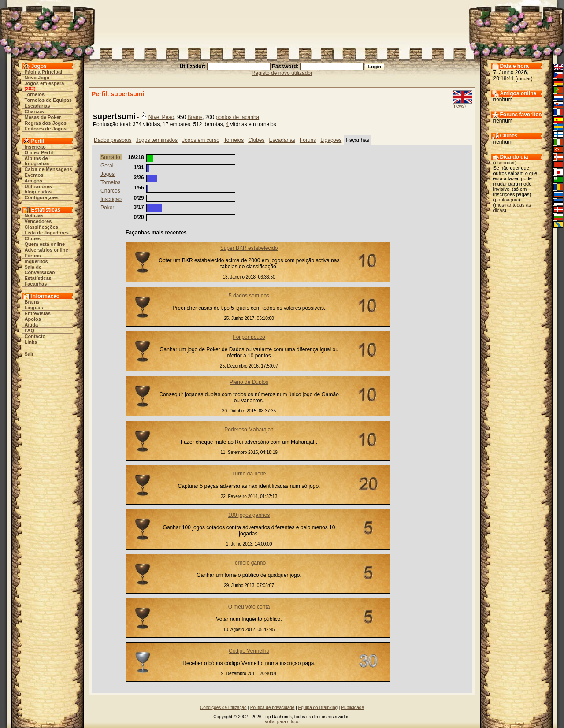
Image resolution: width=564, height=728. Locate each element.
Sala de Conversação (40, 270)
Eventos (34, 175)
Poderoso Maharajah (249, 430)
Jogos (108, 174)
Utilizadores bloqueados (38, 189)
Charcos (34, 111)
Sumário (110, 157)
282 (30, 89)
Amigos (33, 181)
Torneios (35, 94)
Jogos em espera (45, 83)
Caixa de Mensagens (48, 169)
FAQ (30, 331)
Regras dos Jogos (46, 123)
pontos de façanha (237, 117)
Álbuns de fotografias (37, 161)
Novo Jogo (37, 78)
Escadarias (37, 106)
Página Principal (44, 72)
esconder (505, 163)
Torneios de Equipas (48, 100)
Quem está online (45, 244)
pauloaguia (507, 200)
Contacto (35, 336)
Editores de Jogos (46, 129)
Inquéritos (36, 261)
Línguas (34, 308)
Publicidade (352, 708)
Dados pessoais (113, 140)
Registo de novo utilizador (282, 73)
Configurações (42, 197)
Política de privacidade (273, 708)
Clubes (33, 238)
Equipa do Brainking (318, 708)
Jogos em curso (201, 140)
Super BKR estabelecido (249, 248)
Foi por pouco (249, 337)
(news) (459, 106)
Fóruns (33, 256)
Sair (29, 354)
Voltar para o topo (282, 722)
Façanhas (36, 284)
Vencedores (38, 221)
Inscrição (35, 147)
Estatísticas (38, 278)
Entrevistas (38, 313)
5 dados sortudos (249, 296)
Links (31, 342)
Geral (107, 166)
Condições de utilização (223, 708)
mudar (524, 78)
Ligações (331, 140)
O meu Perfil (39, 152)
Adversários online (46, 250)
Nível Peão (161, 117)
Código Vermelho (249, 651)
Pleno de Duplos (249, 382)
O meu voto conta (249, 607)
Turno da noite (249, 474)
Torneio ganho (249, 563)
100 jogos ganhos (249, 515)
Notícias (34, 215)
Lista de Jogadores (47, 233)
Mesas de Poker (43, 117)
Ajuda (32, 325)
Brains (32, 302)
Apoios (33, 319)
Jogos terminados (157, 140)
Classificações (41, 227)
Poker (107, 208)
